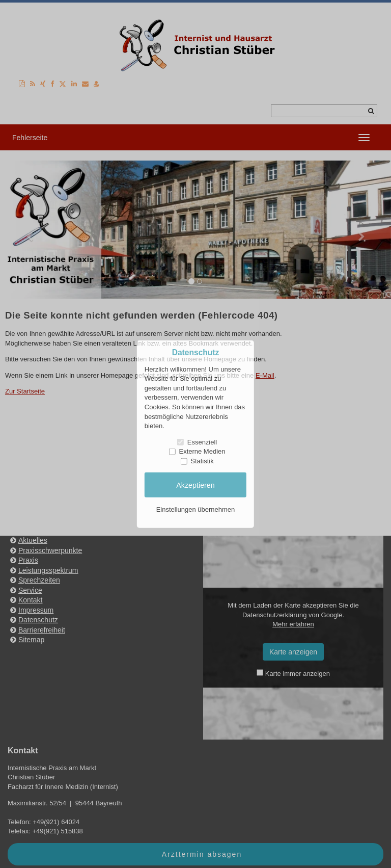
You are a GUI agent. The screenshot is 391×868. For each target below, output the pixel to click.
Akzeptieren (195, 485)
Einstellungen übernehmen (196, 509)
